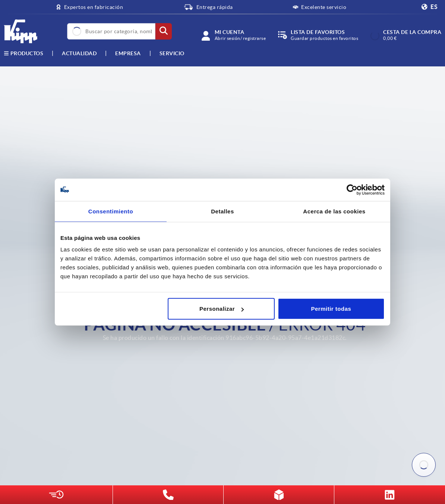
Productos (23, 53)
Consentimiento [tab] (111, 211)
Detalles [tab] (222, 211)
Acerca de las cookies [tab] (334, 211)
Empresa (128, 53)
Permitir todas (331, 309)
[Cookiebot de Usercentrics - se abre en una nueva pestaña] (352, 190)
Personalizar (222, 309)
